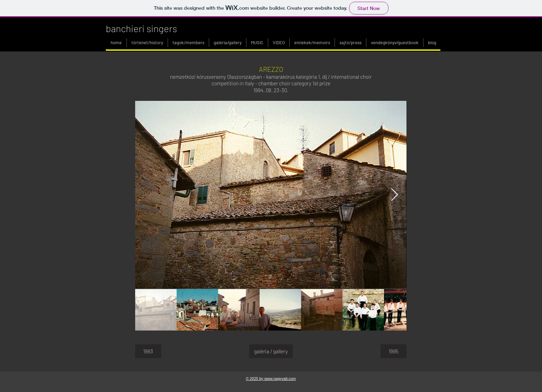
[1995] (394, 351)
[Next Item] (395, 195)
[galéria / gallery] (271, 351)
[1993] (148, 351)
